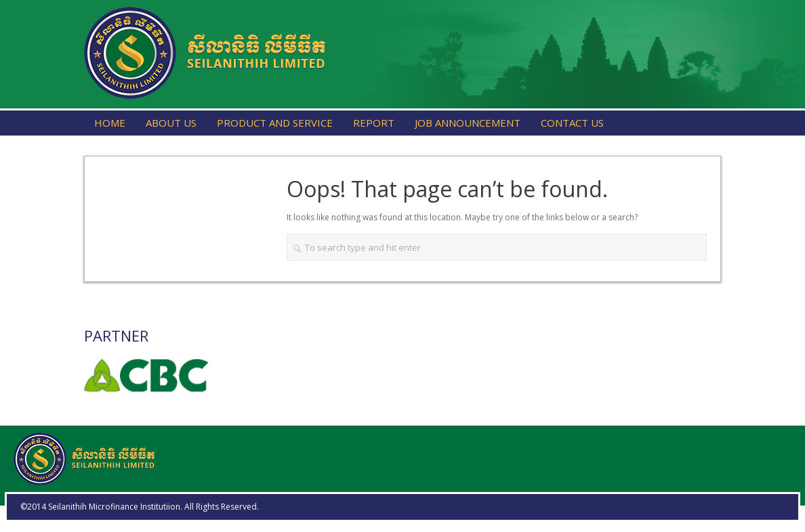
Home (110, 123)
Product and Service (275, 123)
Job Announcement (468, 123)
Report (374, 123)
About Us (171, 123)
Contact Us (572, 123)
